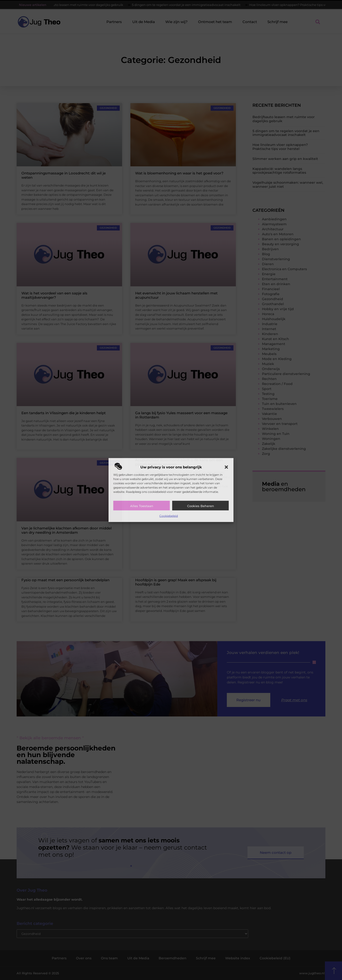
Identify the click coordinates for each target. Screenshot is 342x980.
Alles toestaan (142, 506)
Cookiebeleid (169, 516)
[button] (226, 467)
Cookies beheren (201, 506)
